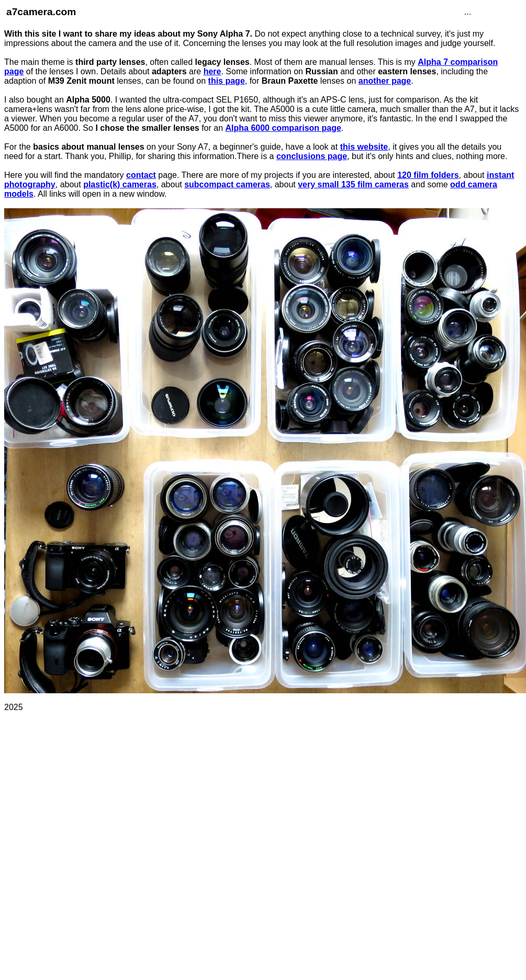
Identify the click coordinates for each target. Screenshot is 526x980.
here (212, 71)
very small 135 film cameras (353, 184)
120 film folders (428, 175)
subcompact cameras (227, 184)
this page (227, 81)
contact (141, 175)
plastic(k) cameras (120, 184)
